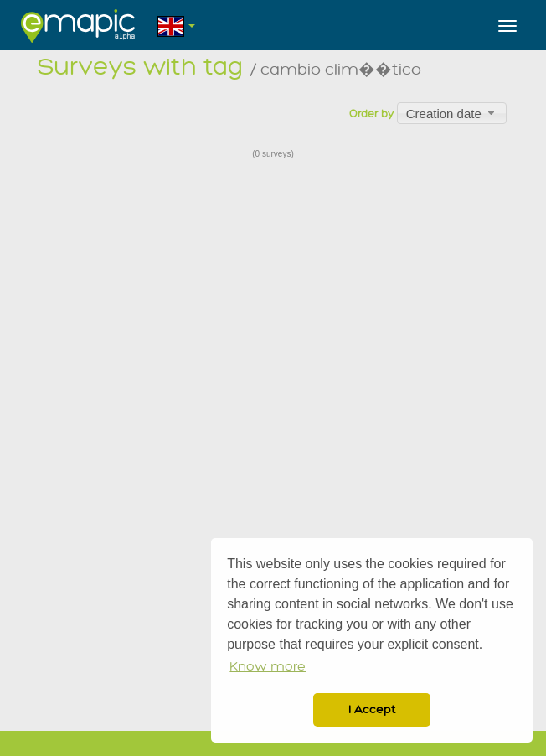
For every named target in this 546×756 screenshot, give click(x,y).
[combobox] (452, 113)
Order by (371, 114)
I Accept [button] (372, 709)
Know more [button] (268, 667)
